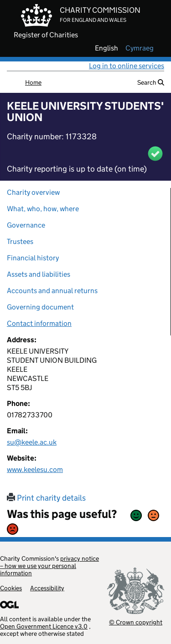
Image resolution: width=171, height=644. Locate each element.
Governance (26, 225)
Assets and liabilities (39, 274)
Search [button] (151, 82)
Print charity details (46, 498)
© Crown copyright (136, 622)
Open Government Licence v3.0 (44, 626)
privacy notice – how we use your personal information (49, 566)
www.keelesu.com (35, 469)
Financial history (33, 258)
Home (33, 82)
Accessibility (47, 588)
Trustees (20, 241)
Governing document (40, 307)
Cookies (11, 588)
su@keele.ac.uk (32, 442)
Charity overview (33, 192)
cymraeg (140, 48)
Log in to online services (127, 66)
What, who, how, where (43, 209)
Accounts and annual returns (52, 291)
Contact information (39, 323)
